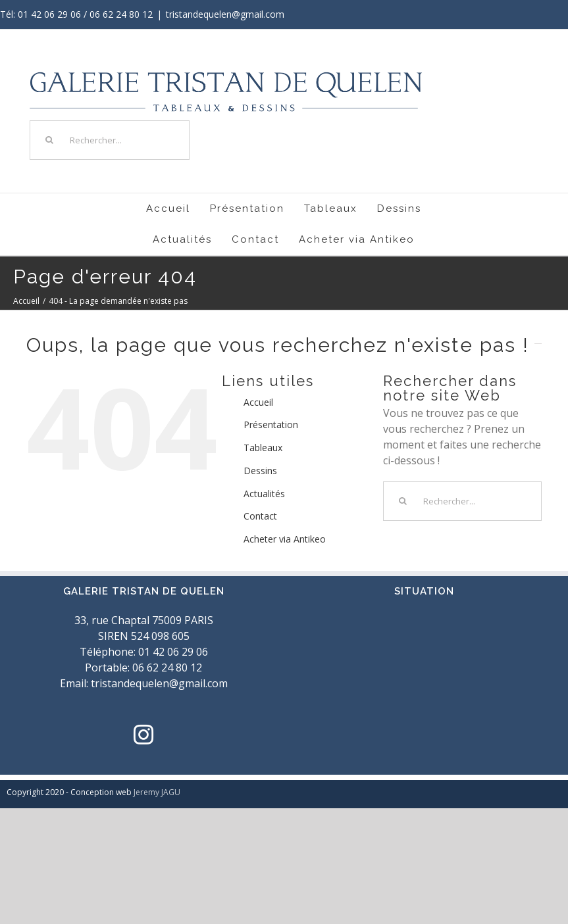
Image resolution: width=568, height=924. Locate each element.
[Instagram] (143, 735)
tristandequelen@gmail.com (225, 14)
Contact (260, 516)
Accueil (258, 402)
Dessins (260, 471)
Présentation (271, 425)
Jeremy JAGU (157, 792)
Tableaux (263, 448)
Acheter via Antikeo (285, 539)
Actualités (264, 494)
